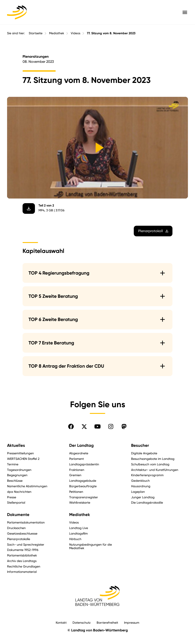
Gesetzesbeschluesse (22, 533)
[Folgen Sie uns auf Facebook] (71, 426)
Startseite (36, 33)
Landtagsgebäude (83, 481)
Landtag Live (79, 528)
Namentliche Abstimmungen (27, 486)
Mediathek (57, 33)
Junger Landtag (143, 497)
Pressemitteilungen (20, 453)
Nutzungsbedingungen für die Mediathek (91, 546)
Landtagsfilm (78, 533)
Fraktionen (77, 470)
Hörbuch (75, 539)
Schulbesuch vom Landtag (150, 464)
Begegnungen (17, 475)
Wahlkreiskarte (80, 502)
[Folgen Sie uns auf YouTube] (97, 426)
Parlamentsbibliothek (22, 555)
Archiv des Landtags (22, 561)
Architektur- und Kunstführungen (155, 470)
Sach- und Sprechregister (26, 544)
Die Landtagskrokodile (147, 502)
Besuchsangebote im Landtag (153, 459)
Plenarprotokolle (19, 539)
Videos (76, 33)
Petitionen (76, 492)
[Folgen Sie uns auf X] (84, 426)
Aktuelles (16, 445)
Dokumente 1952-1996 (23, 550)
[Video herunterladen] (29, 208)
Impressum (132, 622)
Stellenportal (16, 502)
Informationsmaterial (22, 572)
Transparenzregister (84, 497)
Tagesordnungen (19, 470)
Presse (12, 497)
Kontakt (61, 622)
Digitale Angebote (144, 453)
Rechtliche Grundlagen (24, 566)
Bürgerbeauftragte (83, 486)
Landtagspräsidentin (84, 464)
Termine (13, 464)
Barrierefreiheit (107, 622)
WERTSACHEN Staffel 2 (23, 459)
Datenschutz (82, 622)
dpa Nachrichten (19, 492)
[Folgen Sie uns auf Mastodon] (124, 426)
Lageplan (138, 492)
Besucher (140, 445)
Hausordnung (141, 486)
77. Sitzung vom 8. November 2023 (111, 33)
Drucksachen (16, 528)
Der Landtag (81, 445)
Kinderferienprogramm (147, 475)
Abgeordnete (79, 453)
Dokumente (18, 515)
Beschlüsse (15, 481)
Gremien (75, 475)
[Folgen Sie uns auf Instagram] (111, 426)
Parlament (76, 459)
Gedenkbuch (140, 481)
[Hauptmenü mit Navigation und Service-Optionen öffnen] (185, 12)
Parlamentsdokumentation (26, 522)
